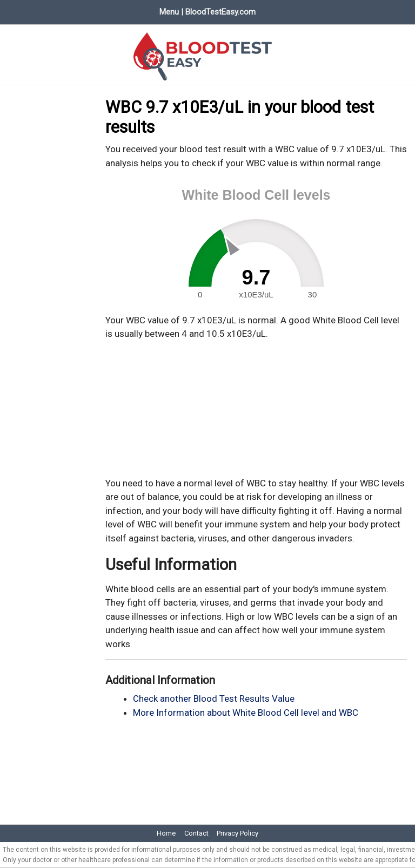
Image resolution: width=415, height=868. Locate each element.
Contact (196, 833)
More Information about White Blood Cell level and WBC (246, 713)
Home (166, 833)
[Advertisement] (256, 409)
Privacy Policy (237, 833)
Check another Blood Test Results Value (214, 699)
